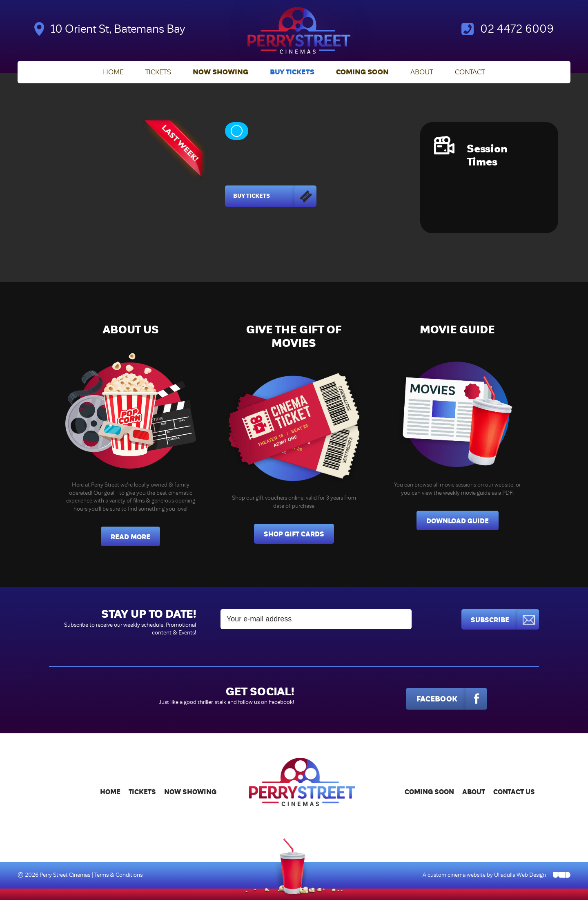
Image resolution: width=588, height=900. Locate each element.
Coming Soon (362, 73)
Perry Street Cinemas (66, 876)
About (422, 73)
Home (113, 73)
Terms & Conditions (118, 876)
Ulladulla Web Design (520, 876)
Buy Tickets (292, 73)
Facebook (448, 699)
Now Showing (220, 73)
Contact (470, 73)
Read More (130, 537)
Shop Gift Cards (294, 535)
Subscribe (504, 620)
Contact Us (514, 792)
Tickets (158, 73)
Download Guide (458, 521)
